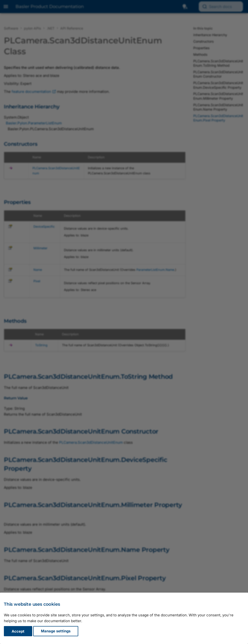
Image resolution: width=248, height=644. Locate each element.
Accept (18, 631)
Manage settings (56, 631)
